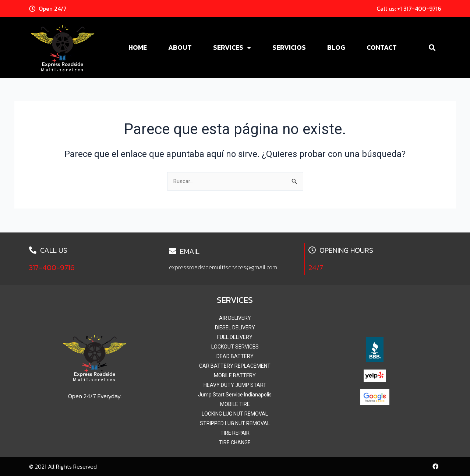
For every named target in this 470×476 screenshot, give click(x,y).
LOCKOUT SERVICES (235, 347)
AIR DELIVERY (235, 318)
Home (138, 47)
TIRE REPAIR (235, 433)
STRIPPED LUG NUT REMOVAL (235, 423)
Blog (336, 47)
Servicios (289, 47)
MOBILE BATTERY (235, 375)
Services (232, 48)
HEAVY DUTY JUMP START (235, 385)
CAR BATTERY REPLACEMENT (235, 366)
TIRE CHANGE (235, 442)
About (180, 47)
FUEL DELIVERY (235, 337)
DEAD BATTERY (235, 356)
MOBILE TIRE (235, 404)
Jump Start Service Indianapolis (235, 395)
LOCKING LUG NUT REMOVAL (235, 414)
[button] (432, 47)
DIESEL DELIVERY (235, 328)
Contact (382, 47)
